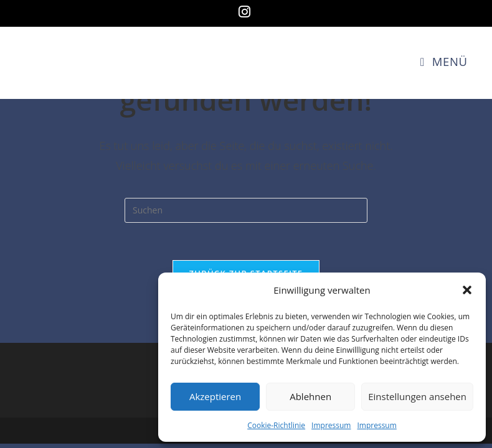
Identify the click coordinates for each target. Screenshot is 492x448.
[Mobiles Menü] (444, 61)
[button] (467, 290)
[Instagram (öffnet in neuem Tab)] (246, 12)
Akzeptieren (215, 396)
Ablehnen (310, 396)
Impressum (331, 425)
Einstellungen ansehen (417, 396)
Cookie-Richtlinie (276, 425)
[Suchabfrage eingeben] (246, 210)
